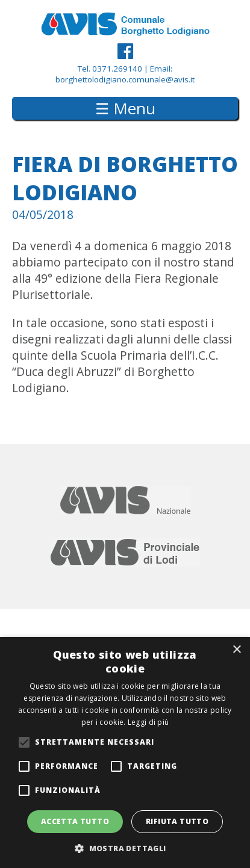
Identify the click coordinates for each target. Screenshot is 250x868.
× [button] (236, 650)
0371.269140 (117, 69)
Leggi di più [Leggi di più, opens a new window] (148, 722)
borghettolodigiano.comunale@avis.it (125, 79)
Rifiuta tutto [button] (177, 821)
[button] (125, 848)
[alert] (125, 753)
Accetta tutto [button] (75, 821)
